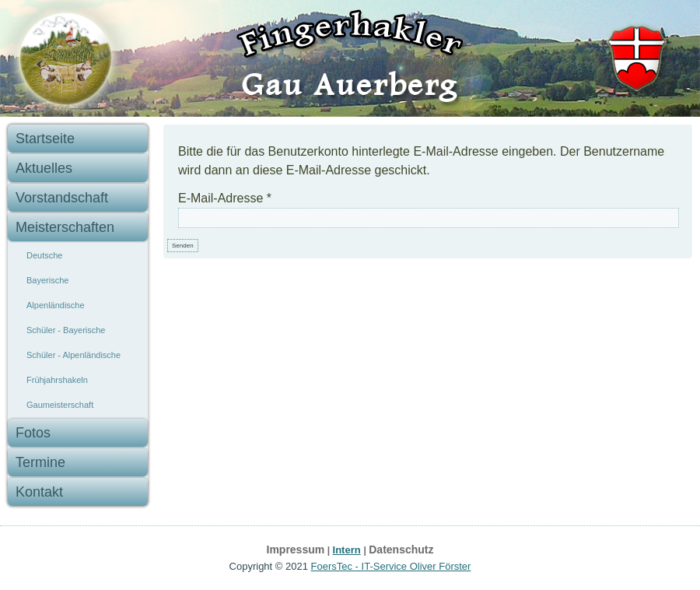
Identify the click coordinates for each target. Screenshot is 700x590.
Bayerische (47, 280)
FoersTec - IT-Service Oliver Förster (391, 566)
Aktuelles (44, 168)
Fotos (33, 433)
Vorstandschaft (62, 198)
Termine (40, 462)
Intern (347, 550)
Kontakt (39, 492)
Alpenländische (56, 305)
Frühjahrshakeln (57, 380)
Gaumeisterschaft (60, 405)
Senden (183, 246)
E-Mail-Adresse (225, 198)
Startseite (45, 139)
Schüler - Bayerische (66, 330)
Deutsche (44, 255)
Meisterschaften (65, 227)
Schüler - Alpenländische (73, 355)
